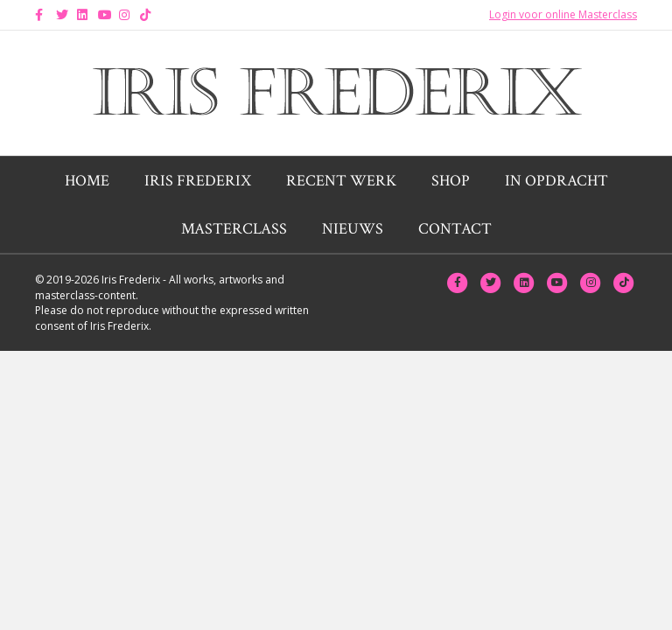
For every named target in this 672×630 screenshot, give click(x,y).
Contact (455, 229)
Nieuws (353, 229)
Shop (451, 181)
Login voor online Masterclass (563, 14)
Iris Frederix (198, 181)
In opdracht (556, 181)
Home (87, 181)
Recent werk (341, 181)
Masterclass (234, 229)
